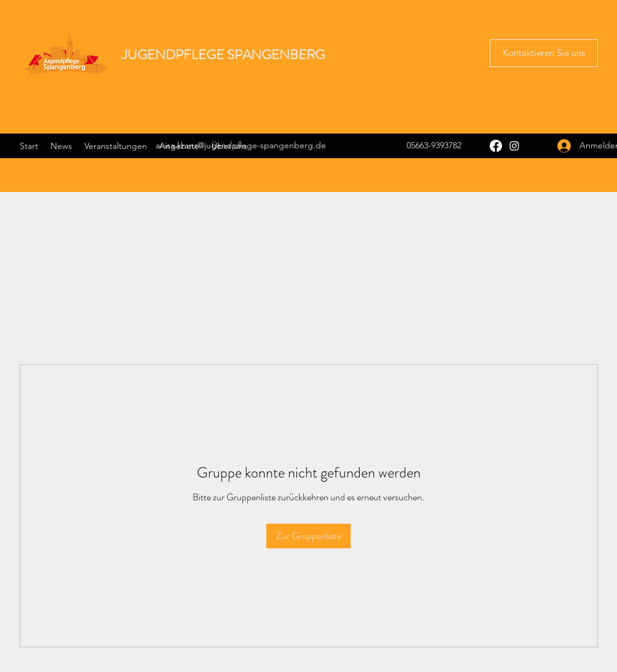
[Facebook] (496, 146)
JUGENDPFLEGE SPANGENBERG (223, 54)
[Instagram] (514, 146)
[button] (544, 53)
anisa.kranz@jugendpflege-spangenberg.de (241, 145)
